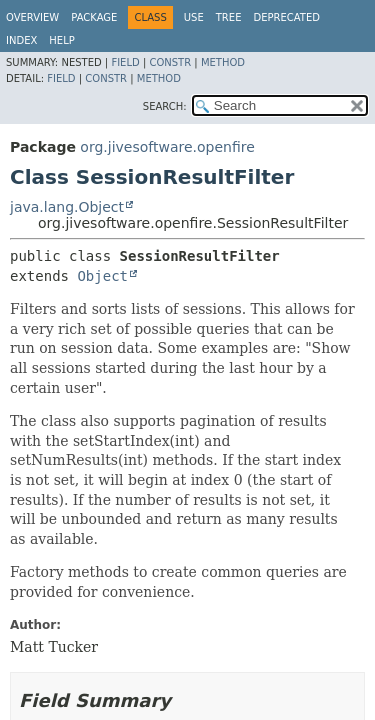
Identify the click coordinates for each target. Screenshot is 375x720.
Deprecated (286, 17)
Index (21, 40)
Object (102, 276)
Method (223, 62)
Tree (229, 17)
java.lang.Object (67, 207)
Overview (32, 17)
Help (61, 40)
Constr (170, 62)
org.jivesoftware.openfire (167, 147)
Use (194, 17)
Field (125, 62)
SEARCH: (165, 106)
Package (94, 17)
